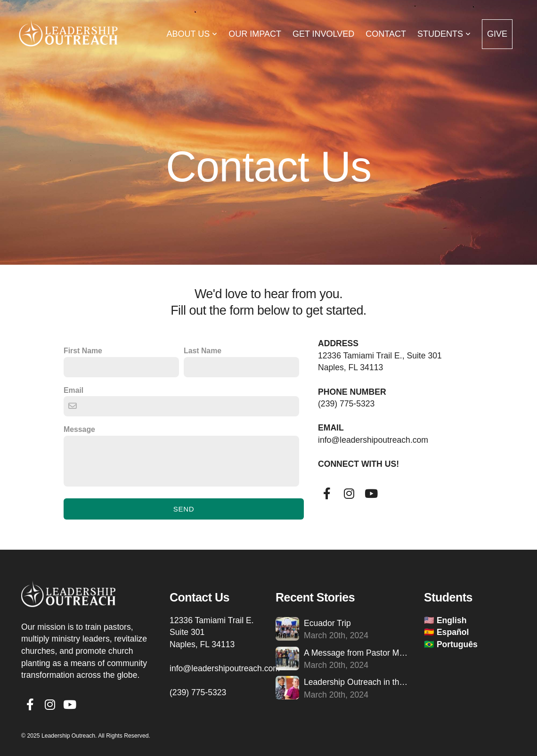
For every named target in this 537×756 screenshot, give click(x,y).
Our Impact (255, 34)
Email (73, 390)
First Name (83, 351)
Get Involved (323, 34)
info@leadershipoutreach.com (226, 668)
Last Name (203, 351)
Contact (386, 34)
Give (497, 34)
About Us (192, 34)
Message (79, 429)
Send (184, 509)
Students (444, 34)
